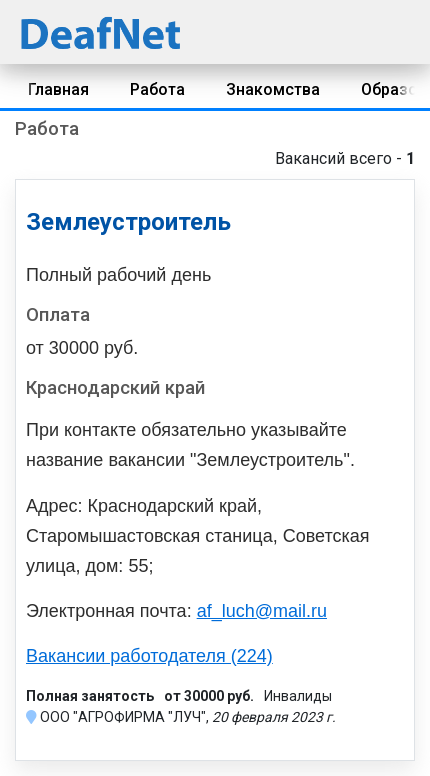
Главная (58, 89)
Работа (157, 89)
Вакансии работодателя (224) (149, 656)
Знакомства (273, 89)
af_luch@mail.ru (262, 611)
